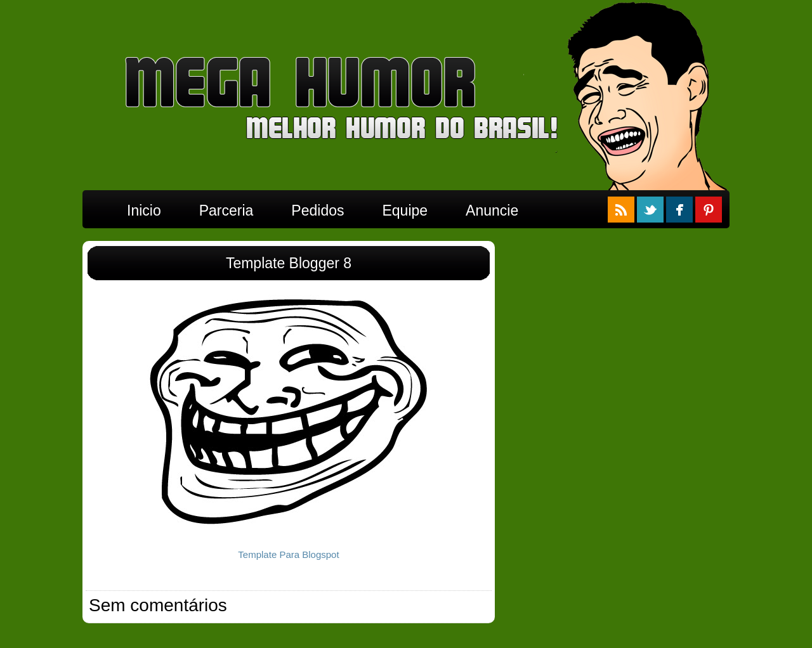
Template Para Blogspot (288, 554)
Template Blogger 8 (289, 263)
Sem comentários (158, 605)
